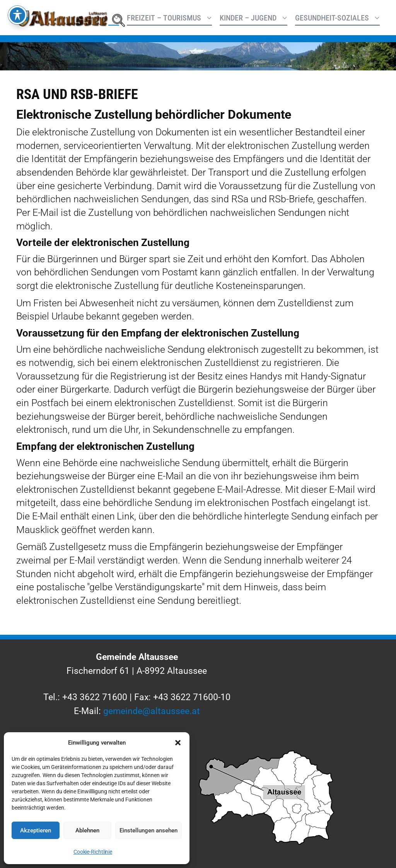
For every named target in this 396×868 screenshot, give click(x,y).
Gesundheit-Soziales (332, 18)
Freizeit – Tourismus (164, 18)
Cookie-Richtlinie (93, 852)
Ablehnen (87, 830)
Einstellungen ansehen (148, 830)
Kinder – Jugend (248, 18)
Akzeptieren (36, 830)
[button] (178, 743)
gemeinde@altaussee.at (152, 711)
